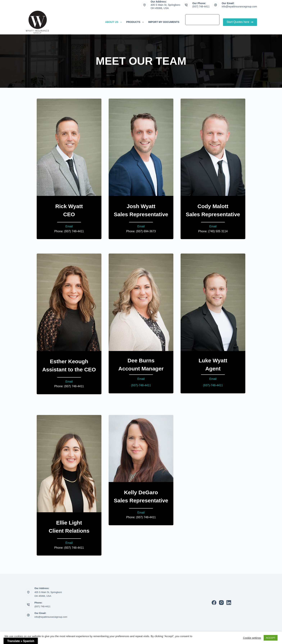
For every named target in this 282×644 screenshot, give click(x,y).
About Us (114, 22)
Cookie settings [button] (252, 638)
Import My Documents (164, 22)
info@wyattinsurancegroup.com (239, 6)
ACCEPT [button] (271, 638)
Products (136, 22)
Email (69, 226)
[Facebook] (214, 603)
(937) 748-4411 (201, 6)
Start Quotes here (240, 22)
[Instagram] (221, 603)
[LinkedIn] (229, 603)
